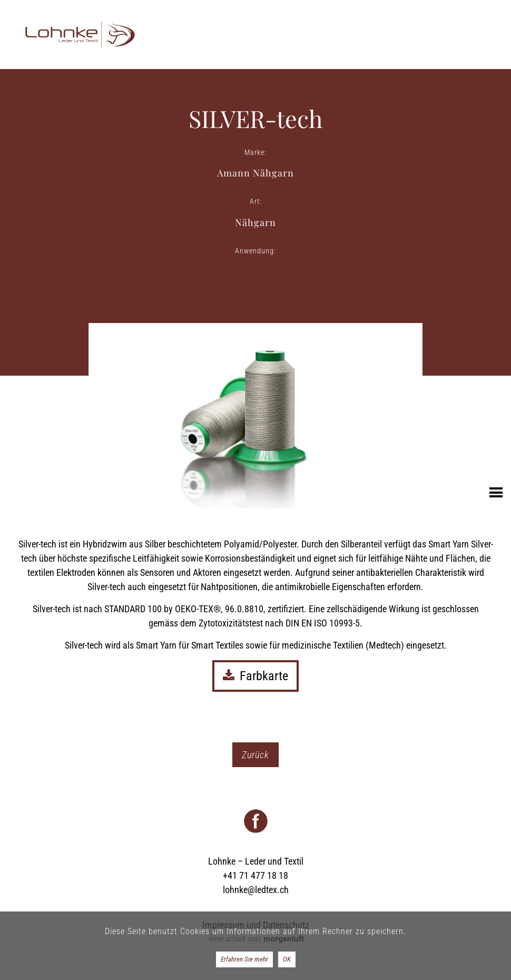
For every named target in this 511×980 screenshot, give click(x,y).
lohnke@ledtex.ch (256, 890)
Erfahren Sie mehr (244, 959)
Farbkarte (255, 676)
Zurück (255, 755)
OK (287, 959)
